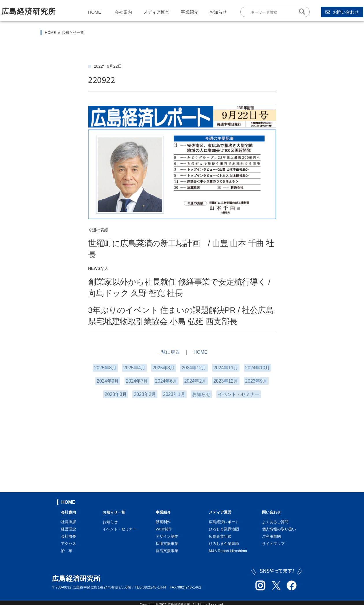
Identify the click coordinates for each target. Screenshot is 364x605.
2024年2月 (195, 381)
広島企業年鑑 (220, 536)
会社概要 (68, 536)
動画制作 (163, 522)
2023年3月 (116, 394)
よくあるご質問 (275, 522)
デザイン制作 (167, 536)
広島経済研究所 (29, 11)
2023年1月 (174, 394)
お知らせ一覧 (73, 33)
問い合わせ (271, 512)
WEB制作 (164, 529)
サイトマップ (273, 544)
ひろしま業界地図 (224, 529)
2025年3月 (164, 368)
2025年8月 (105, 368)
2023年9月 (256, 381)
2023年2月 (145, 394)
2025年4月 (134, 368)
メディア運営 (156, 12)
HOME (95, 12)
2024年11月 (226, 368)
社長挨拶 (68, 522)
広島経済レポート (224, 522)
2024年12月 (194, 368)
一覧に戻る (168, 352)
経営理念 (68, 529)
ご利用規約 (271, 536)
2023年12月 (226, 381)
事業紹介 (190, 12)
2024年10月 (258, 368)
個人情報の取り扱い (279, 529)
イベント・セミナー (239, 394)
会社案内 (123, 12)
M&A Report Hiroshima (228, 551)
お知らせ (218, 12)
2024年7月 (137, 381)
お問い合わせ (342, 12)
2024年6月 (166, 381)
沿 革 (67, 551)
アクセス (68, 544)
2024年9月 (108, 381)
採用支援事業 (167, 544)
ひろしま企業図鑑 (224, 544)
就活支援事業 (167, 551)
